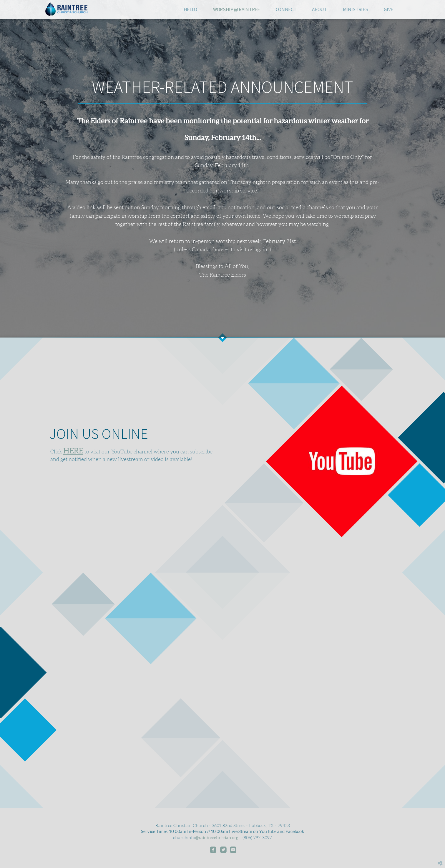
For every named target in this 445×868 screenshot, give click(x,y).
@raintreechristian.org (217, 838)
